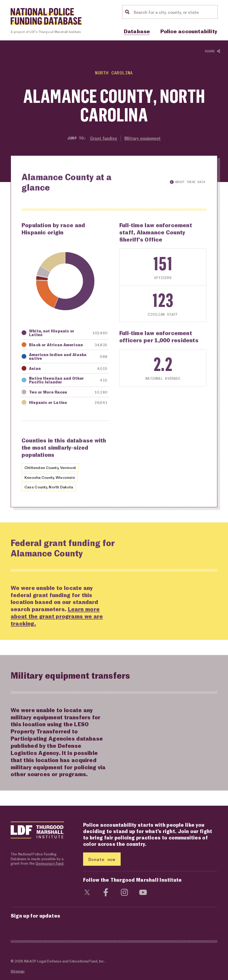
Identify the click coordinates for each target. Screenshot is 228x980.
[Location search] (175, 12)
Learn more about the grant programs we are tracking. (57, 616)
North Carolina (114, 73)
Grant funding (103, 138)
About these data (188, 182)
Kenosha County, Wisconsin (50, 477)
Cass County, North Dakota (50, 487)
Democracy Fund (50, 863)
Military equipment (143, 138)
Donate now (102, 859)
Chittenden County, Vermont (51, 467)
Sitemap (18, 971)
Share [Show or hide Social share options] (212, 51)
